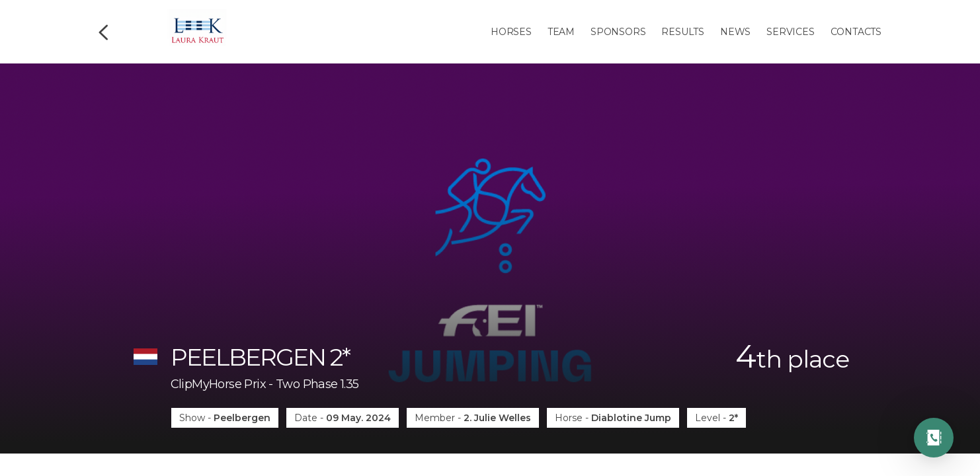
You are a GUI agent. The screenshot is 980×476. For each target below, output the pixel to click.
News (735, 32)
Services (790, 32)
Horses (511, 32)
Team (561, 32)
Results (683, 32)
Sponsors (618, 32)
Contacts (856, 32)
